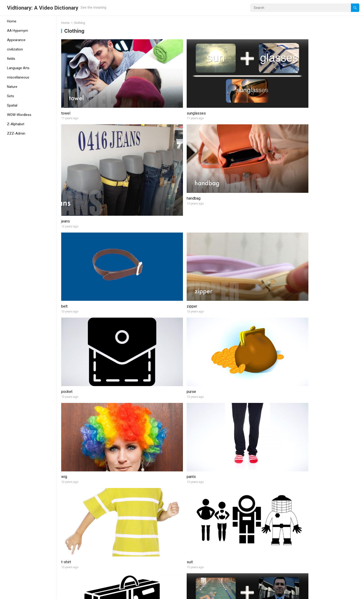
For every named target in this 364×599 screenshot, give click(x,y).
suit (291, 213)
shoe (292, 384)
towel (66, 85)
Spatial (12, 105)
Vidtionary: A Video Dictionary (43, 8)
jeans (216, 99)
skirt (65, 384)
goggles (294, 327)
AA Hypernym (18, 31)
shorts (217, 270)
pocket (218, 156)
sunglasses (146, 85)
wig (64, 213)
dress (292, 498)
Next (219, 575)
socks (66, 498)
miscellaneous (18, 77)
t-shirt (217, 213)
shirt (216, 384)
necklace (144, 498)
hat (215, 498)
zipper (142, 156)
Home (12, 21)
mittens (143, 441)
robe (140, 384)
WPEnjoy (103, 594)
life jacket (145, 555)
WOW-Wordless (19, 115)
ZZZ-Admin (16, 133)
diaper (142, 327)
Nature (12, 87)
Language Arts (18, 68)
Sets (11, 96)
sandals (294, 270)
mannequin (221, 441)
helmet (67, 555)
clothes (67, 327)
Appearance (16, 40)
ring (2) (293, 555)
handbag (294, 85)
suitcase (68, 270)
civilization (15, 49)
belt (64, 156)
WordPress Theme (78, 594)
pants (141, 213)
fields (11, 59)
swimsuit (144, 270)
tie (214, 327)
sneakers (69, 441)
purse (292, 156)
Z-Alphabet (16, 124)
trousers (294, 441)
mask (217, 555)
